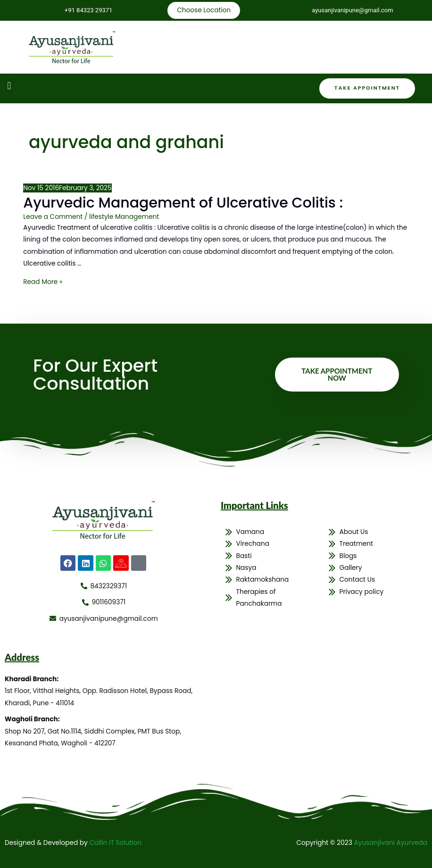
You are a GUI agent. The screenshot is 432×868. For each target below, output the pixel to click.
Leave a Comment (53, 217)
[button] (9, 86)
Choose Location (204, 10)
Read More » (43, 282)
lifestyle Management (124, 217)
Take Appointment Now (337, 374)
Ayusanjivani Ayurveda (390, 843)
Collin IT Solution (115, 843)
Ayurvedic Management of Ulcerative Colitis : (183, 203)
